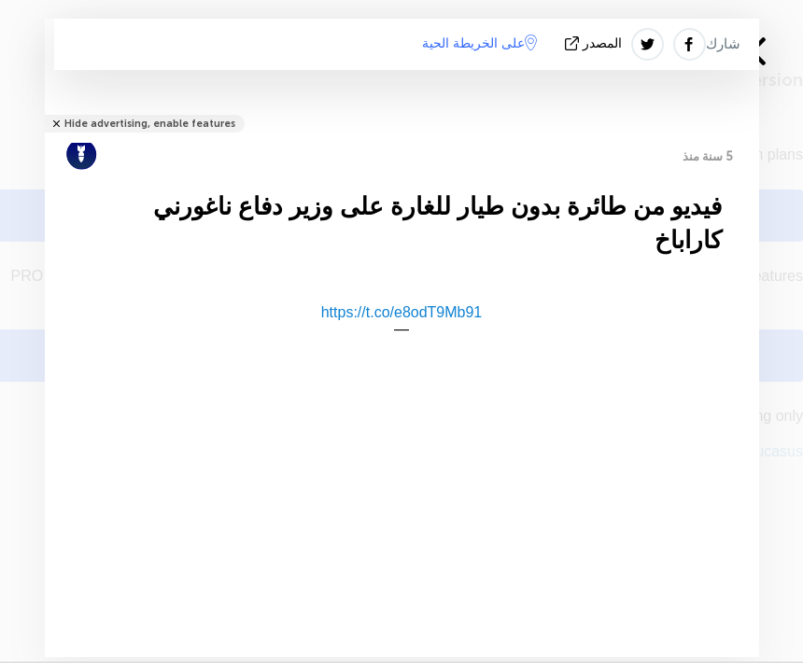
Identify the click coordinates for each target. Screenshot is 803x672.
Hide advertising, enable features (150, 124)
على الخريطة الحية (479, 43)
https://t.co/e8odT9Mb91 (402, 312)
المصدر (595, 43)
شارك (723, 44)
